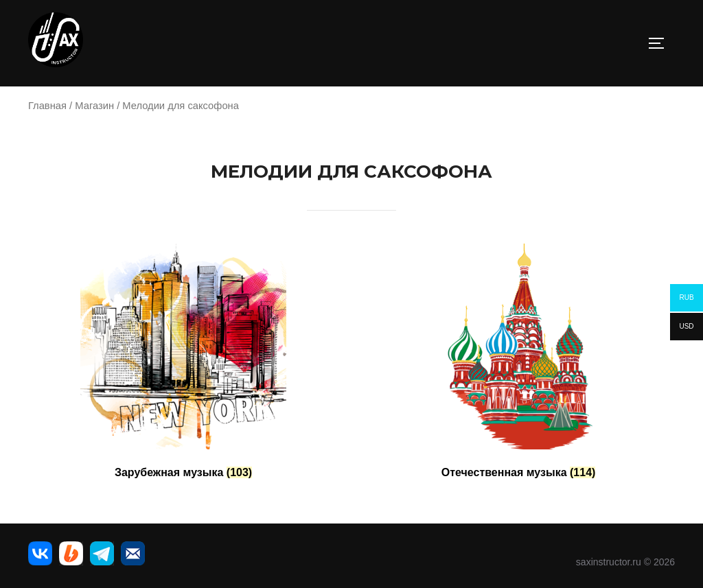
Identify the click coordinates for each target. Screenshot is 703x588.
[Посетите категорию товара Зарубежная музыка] (183, 364)
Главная (47, 106)
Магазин (94, 106)
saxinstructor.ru (609, 562)
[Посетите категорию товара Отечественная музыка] (518, 364)
